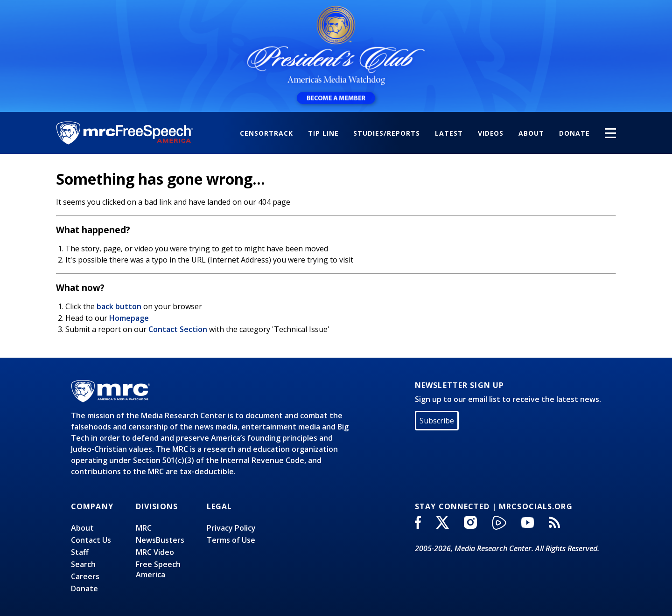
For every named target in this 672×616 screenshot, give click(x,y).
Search (83, 564)
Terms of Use (231, 540)
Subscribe (437, 421)
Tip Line (323, 133)
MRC (144, 528)
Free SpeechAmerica (158, 569)
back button (119, 306)
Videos (491, 133)
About (531, 133)
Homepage (129, 318)
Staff (80, 552)
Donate (574, 133)
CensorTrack (266, 133)
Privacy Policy (231, 528)
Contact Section (178, 329)
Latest (449, 133)
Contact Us (91, 540)
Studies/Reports (386, 133)
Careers (85, 576)
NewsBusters (160, 540)
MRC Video (155, 552)
